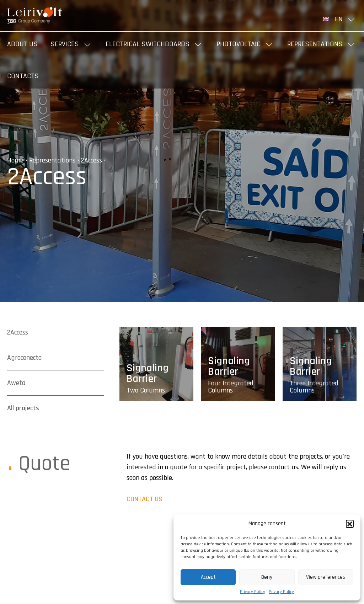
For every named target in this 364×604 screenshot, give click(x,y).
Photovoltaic (239, 44)
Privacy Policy (253, 592)
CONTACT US (144, 499)
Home (15, 160)
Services (65, 44)
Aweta (16, 383)
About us (22, 44)
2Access (92, 160)
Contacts (23, 76)
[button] (350, 524)
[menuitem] (340, 19)
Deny (267, 577)
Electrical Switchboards (148, 44)
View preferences (326, 577)
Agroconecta (25, 358)
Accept (208, 577)
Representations (315, 44)
